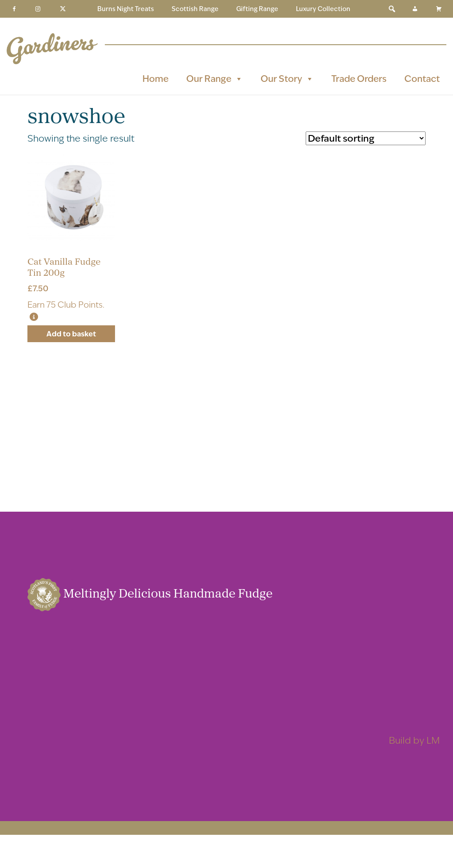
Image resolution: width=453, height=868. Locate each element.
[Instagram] (38, 9)
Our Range (215, 79)
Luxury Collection (323, 9)
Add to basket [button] (71, 334)
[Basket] (439, 9)
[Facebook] (14, 9)
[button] (392, 9)
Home (155, 79)
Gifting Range (257, 9)
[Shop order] (366, 138)
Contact (422, 79)
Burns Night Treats (126, 9)
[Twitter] (63, 9)
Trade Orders (359, 79)
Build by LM (414, 740)
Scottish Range (195, 9)
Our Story (287, 79)
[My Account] (415, 9)
